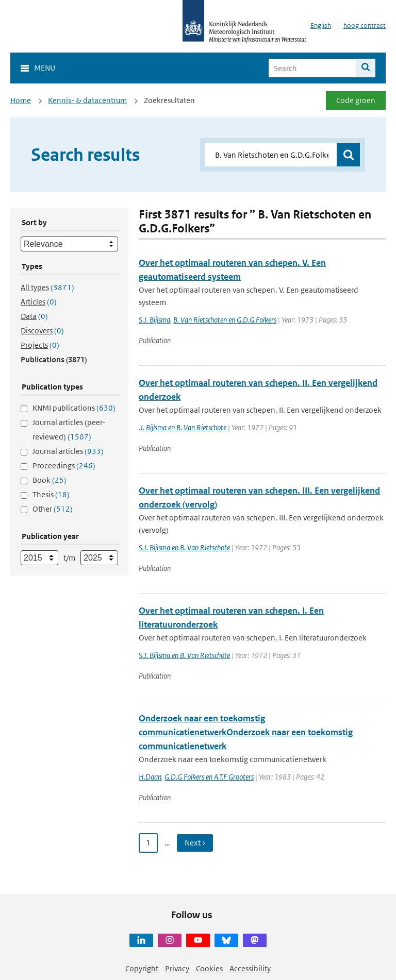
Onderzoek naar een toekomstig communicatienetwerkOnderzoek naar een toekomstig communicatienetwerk (246, 732)
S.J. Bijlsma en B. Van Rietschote (184, 547)
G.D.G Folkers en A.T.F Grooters (209, 777)
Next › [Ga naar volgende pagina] (195, 843)
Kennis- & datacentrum (87, 100)
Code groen (356, 100)
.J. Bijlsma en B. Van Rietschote (183, 427)
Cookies (209, 968)
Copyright (142, 968)
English (321, 26)
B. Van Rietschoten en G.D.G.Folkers (225, 320)
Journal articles (68, 451)
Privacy (177, 968)
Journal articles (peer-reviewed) (69, 429)
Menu (45, 68)
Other (53, 509)
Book (49, 480)
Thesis (51, 494)
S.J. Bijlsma (154, 320)
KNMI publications (74, 408)
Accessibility (250, 968)
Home (21, 100)
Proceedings (64, 466)
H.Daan (150, 777)
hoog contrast (365, 26)
